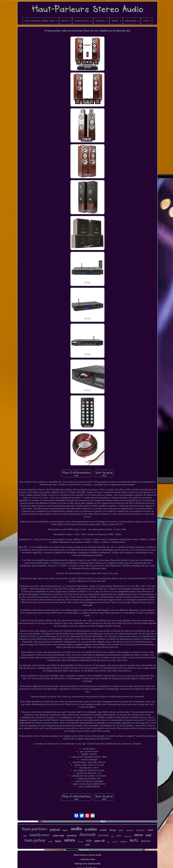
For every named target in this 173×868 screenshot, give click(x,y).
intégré (65, 830)
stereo (138, 835)
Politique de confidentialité (88, 864)
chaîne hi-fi (128, 836)
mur (25, 836)
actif (112, 836)
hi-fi (108, 842)
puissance (140, 830)
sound (103, 830)
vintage (113, 830)
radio (88, 845)
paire (119, 836)
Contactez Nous (87, 859)
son (89, 840)
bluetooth (88, 834)
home (121, 830)
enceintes (130, 830)
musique (80, 842)
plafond (55, 830)
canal (150, 830)
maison (146, 841)
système (91, 829)
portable (115, 842)
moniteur (72, 835)
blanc (58, 841)
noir (149, 835)
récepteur (124, 842)
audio (76, 829)
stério (50, 842)
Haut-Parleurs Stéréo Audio (87, 855)
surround (103, 835)
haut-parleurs (35, 829)
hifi (134, 841)
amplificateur (40, 835)
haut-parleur (35, 840)
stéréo (70, 840)
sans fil (99, 841)
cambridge (58, 836)
